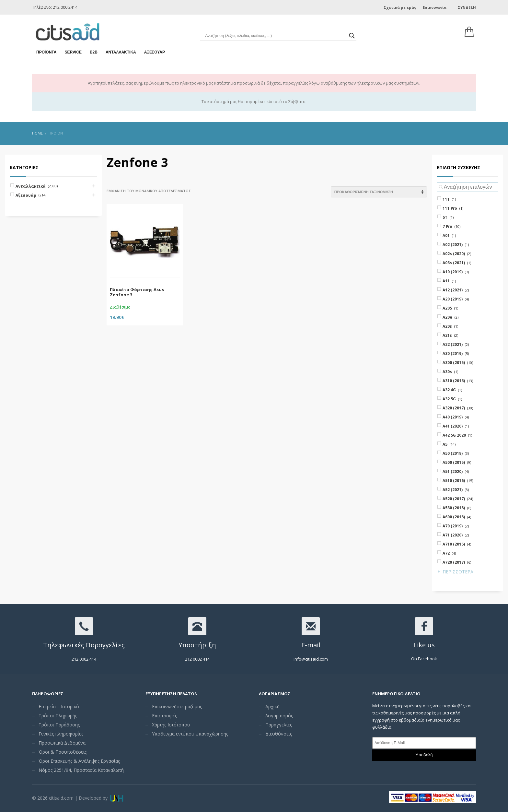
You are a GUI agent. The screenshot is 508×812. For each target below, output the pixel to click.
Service (73, 52)
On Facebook (424, 659)
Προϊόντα (46, 52)
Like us (424, 645)
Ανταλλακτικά (121, 52)
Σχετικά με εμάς (400, 7)
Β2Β (94, 52)
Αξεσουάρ (155, 52)
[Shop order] (379, 192)
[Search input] (275, 36)
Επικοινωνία (435, 7)
